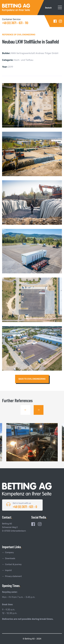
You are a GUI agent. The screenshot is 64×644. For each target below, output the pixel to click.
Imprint (8, 570)
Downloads (10, 558)
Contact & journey (13, 564)
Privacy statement (13, 576)
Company (10, 553)
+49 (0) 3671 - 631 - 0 (25, 507)
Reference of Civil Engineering (19, 35)
